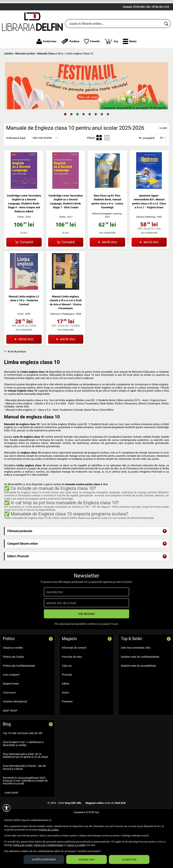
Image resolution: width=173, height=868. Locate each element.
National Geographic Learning (107, 233)
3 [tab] (77, 133)
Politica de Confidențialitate (19, 685)
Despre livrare (11, 703)
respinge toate (86, 859)
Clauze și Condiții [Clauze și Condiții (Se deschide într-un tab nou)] (76, 845)
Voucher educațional (15, 721)
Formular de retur (72, 676)
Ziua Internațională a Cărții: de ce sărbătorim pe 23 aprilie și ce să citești (25, 775)
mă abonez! (87, 633)
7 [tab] (102, 133)
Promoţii (67, 694)
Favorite (92, 60)
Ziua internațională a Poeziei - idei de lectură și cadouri (24, 786)
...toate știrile (10, 812)
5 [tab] (90, 133)
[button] (130, 60)
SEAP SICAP (10, 730)
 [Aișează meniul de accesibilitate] (6, 808)
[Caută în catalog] (167, 43)
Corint (21, 333)
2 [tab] (71, 133)
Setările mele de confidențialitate (140, 676)
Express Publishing (146, 236)
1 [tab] (65, 133)
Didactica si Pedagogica (62, 333)
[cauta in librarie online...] (114, 43)
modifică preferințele (44, 859)
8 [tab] (108, 133)
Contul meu (46, 60)
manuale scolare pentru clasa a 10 (85, 503)
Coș (111, 60)
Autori (65, 712)
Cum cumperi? (11, 694)
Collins (20, 236)
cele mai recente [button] (42, 157)
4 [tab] (83, 133)
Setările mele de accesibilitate (138, 685)
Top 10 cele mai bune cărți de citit (23, 752)
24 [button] (161, 157)
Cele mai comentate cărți (136, 667)
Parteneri (67, 721)
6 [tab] (96, 133)
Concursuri (9, 712)
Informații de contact (74, 667)
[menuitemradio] (99, 157)
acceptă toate (129, 859)
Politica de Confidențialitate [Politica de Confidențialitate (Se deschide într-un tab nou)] (49, 845)
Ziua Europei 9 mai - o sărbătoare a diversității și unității (23, 763)
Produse (70, 60)
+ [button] (165, 550)
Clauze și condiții (13, 667)
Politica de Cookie (13, 676)
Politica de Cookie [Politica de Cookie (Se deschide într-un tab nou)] (49, 830)
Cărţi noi (67, 685)
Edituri (66, 703)
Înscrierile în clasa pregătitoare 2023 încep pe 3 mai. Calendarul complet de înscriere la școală (25, 800)
